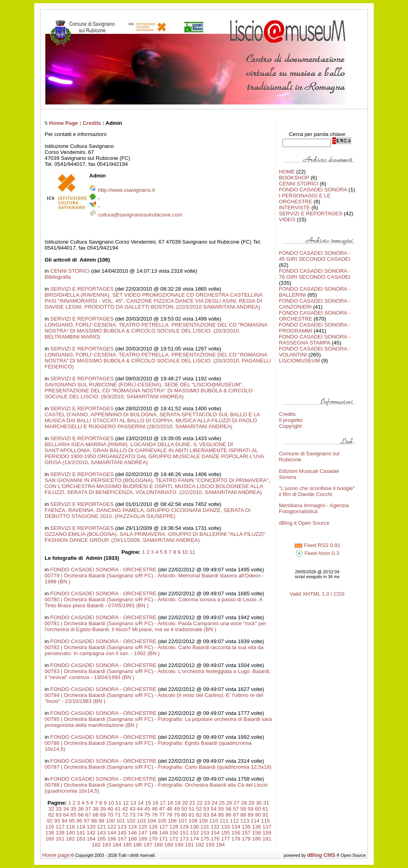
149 (163, 833)
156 (236, 833)
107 (182, 821)
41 (118, 809)
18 (170, 803)
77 (162, 815)
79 (177, 815)
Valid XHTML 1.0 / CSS (317, 594)
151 (184, 833)
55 (221, 809)
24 (215, 803)
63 (59, 815)
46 (155, 809)
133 (226, 827)
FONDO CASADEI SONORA (313, 190)
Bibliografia (58, 277)
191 (189, 845)
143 (101, 833)
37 (88, 809)
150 (174, 833)
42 (125, 809)
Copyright (290, 426)
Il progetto (291, 420)
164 (91, 839)
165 (101, 839)
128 (174, 827)
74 (140, 815)
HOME (287, 172)
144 (112, 833)
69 (103, 815)
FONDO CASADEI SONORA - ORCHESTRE (103, 570)
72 (125, 815)
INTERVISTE (294, 208)
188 (158, 845)
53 (206, 809)
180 (257, 839)
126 (153, 827)
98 (94, 821)
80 (184, 815)
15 (148, 803)
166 (112, 839)
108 (193, 821)
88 (243, 815)
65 (74, 815)
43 (132, 809)
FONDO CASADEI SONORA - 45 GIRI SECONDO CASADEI (315, 256)
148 (153, 833)
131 (205, 827)
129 (184, 827)
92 (50, 821)
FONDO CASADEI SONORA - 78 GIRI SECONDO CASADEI (315, 274)
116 (50, 827)
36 (81, 809)
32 (51, 809)
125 (143, 827)
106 (172, 821)
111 (224, 821)
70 (110, 815)
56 (229, 809)
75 (147, 815)
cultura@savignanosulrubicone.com (140, 215)
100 (110, 821)
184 (117, 845)
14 (140, 803)
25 (222, 803)
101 (121, 821)
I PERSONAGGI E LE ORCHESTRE (305, 199)
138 (50, 833)
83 (206, 815)
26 (229, 803)
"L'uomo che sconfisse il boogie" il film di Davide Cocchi (317, 491)
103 (141, 821)
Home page (56, 855)
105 (162, 821)
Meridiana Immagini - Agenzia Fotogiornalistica (314, 508)
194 (220, 845)
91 (266, 815)
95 (72, 821)
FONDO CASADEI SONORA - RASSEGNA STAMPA (315, 340)
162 (71, 839)
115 (265, 821)
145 (122, 833)
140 (71, 833)
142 (91, 833)
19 (178, 803)
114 (255, 821)
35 (74, 809)
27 (236, 803)
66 (81, 815)
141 (81, 833)
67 (88, 815)
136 (257, 827)
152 (194, 833)
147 (143, 833)
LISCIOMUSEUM (299, 361)
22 (200, 803)
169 (143, 839)
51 (191, 809)
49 (177, 809)
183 (106, 845)
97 (87, 821)
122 (112, 827)
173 (184, 839)
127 (163, 827)
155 (226, 833)
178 (236, 839)
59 (251, 809)
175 (205, 839)
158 (257, 833)
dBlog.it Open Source (304, 523)
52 (199, 809)
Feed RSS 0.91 (317, 545)
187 (148, 845)
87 (236, 815)
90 (258, 815)
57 (236, 809)
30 (259, 803)
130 (194, 827)
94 (64, 821)
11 (192, 552)
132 (215, 827)
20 (185, 803)
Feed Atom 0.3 (317, 553)
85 (221, 815)
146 (132, 833)
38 (95, 809)
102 (131, 821)
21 (192, 803)
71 (118, 815)
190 (179, 845)
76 (155, 815)
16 (156, 803)
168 (132, 839)
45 (147, 809)
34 (66, 809)
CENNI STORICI (70, 271)
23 (207, 803)
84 (214, 815)
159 (267, 833)
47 (162, 809)
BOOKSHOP (294, 178)
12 (126, 803)
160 (50, 839)
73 (132, 815)
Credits (92, 123)
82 (199, 815)
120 (91, 827)
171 (163, 839)
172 (174, 839)
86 (229, 815)
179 (246, 839)
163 (81, 839)
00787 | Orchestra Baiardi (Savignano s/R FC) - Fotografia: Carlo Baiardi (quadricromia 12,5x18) (158, 767)
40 (110, 809)
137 (267, 827)
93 (57, 821)
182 (96, 845)
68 (95, 815)
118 (71, 827)
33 (59, 809)
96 (79, 821)
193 (210, 845)
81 (191, 815)
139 (60, 833)
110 (214, 821)
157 (246, 833)
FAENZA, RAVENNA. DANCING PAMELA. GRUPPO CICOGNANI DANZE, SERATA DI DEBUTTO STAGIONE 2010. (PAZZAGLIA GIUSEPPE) (148, 513)
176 (215, 839)
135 (246, 827)
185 (127, 845)
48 (170, 809)
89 (251, 815)
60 (258, 809)
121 (101, 827)
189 (169, 845)
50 (184, 809)
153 (205, 833)
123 (122, 827)
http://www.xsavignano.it (127, 190)
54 (214, 809)
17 (163, 803)
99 (101, 821)
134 (236, 827)
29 (251, 803)
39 (103, 809)
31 (266, 803)
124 (132, 827)
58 (243, 809)
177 (226, 839)
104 (151, 821)
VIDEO (287, 219)
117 (60, 827)
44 (140, 809)
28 (244, 803)
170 (153, 839)
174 (194, 839)
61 (266, 809)
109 (203, 821)
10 (185, 552)
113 (245, 821)
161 (60, 839)
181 (267, 839)
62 (51, 815)
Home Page (64, 123)
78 (170, 815)
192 (200, 845)
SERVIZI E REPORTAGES (82, 289)
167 (122, 839)
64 (66, 815)
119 (81, 827)
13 (133, 803)
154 (215, 833)
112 (234, 821)
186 (137, 845)
